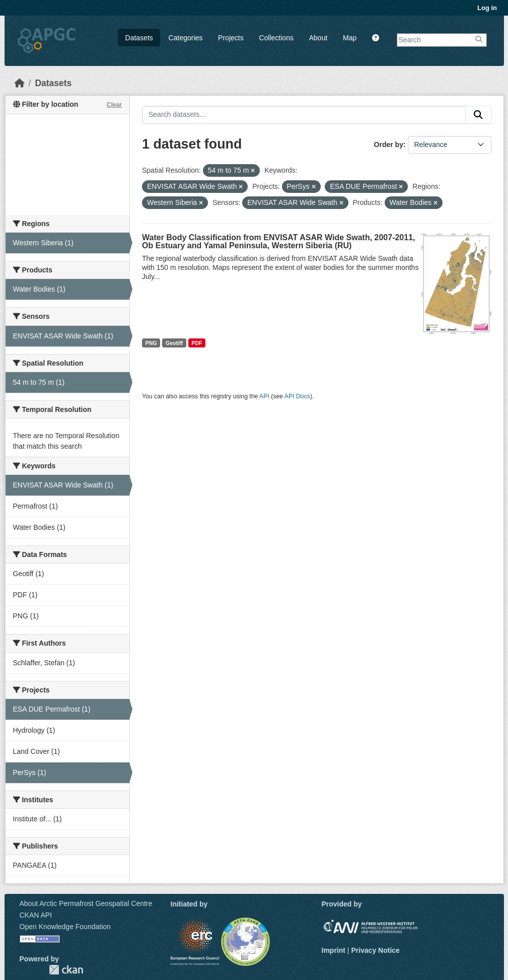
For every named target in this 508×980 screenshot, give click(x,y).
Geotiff (174, 343)
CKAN (66, 970)
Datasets (139, 38)
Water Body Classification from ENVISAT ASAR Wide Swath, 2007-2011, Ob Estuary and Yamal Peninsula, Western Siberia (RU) (279, 241)
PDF (197, 343)
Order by (389, 145)
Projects (231, 38)
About (318, 38)
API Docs (297, 396)
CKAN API (36, 915)
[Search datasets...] (304, 115)
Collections (276, 38)
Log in (487, 8)
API (264, 396)
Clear (114, 105)
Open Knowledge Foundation (65, 927)
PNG (151, 343)
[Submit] (478, 115)
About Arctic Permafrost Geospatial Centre (86, 903)
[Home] (20, 83)
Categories (186, 38)
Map (350, 38)
